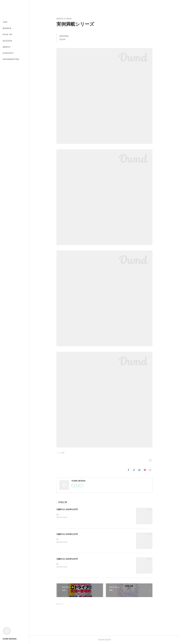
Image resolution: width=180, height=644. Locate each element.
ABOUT (7, 47)
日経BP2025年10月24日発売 (67, 515)
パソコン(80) (60, 453)
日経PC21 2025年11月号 (67, 534)
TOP (5, 22)
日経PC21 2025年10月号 (67, 559)
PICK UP (8, 34)
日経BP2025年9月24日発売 (67, 539)
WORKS (7, 28)
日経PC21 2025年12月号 (67, 509)
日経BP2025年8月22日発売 (67, 564)
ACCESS (8, 41)
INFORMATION (11, 59)
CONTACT (8, 53)
